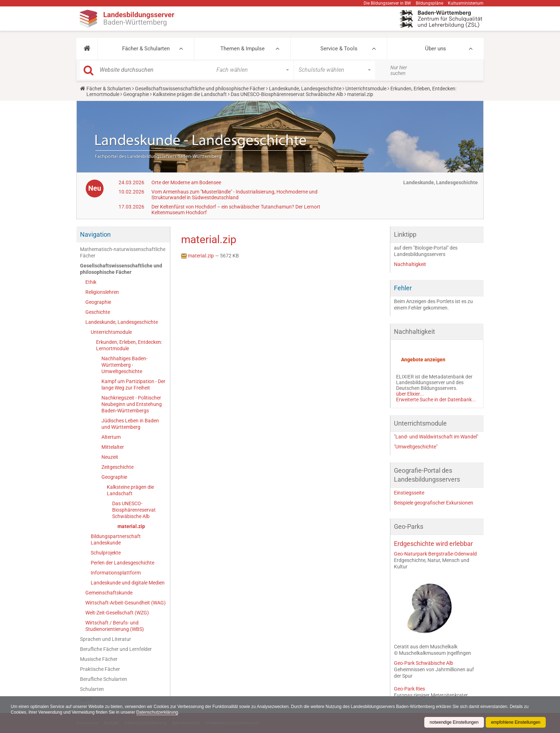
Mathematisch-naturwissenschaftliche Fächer (123, 252)
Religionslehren (102, 292)
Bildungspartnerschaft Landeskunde (116, 539)
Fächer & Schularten (146, 49)
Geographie (136, 94)
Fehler (403, 288)
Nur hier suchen (399, 70)
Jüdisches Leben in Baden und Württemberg (130, 424)
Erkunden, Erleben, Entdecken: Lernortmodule (129, 345)
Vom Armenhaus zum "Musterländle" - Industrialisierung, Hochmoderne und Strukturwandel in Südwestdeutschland (234, 195)
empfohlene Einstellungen (516, 722)
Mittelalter (113, 447)
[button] (87, 49)
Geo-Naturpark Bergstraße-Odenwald (435, 554)
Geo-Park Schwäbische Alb (424, 663)
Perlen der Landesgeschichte (122, 563)
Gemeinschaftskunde (109, 593)
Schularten (92, 689)
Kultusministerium (466, 3)
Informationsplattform (116, 573)
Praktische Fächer (100, 669)
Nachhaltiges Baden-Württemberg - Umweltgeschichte (124, 365)
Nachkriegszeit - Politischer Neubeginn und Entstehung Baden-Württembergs (132, 404)
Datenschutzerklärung (157, 712)
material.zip (131, 526)
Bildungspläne (429, 3)
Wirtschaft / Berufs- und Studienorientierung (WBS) (115, 626)
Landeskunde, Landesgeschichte (305, 89)
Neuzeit (110, 457)
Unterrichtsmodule (366, 89)
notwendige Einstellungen (454, 722)
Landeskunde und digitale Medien (128, 583)
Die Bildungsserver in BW (387, 3)
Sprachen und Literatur (106, 639)
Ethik (91, 282)
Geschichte (98, 312)
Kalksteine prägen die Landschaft (190, 94)
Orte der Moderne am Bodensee (186, 182)
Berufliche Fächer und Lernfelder (116, 649)
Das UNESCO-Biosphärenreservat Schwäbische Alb (287, 94)
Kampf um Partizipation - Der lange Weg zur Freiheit (133, 385)
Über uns (436, 49)
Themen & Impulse (242, 49)
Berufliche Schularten (104, 679)
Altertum (111, 437)
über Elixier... (410, 394)
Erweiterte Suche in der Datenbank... (436, 400)
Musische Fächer (99, 659)
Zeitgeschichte (117, 467)
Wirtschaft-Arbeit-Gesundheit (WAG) (126, 603)
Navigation (95, 234)
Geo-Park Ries (409, 689)
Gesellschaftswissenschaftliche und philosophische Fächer (200, 89)
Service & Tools (339, 49)
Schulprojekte (106, 553)
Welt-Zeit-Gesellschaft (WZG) (117, 613)
